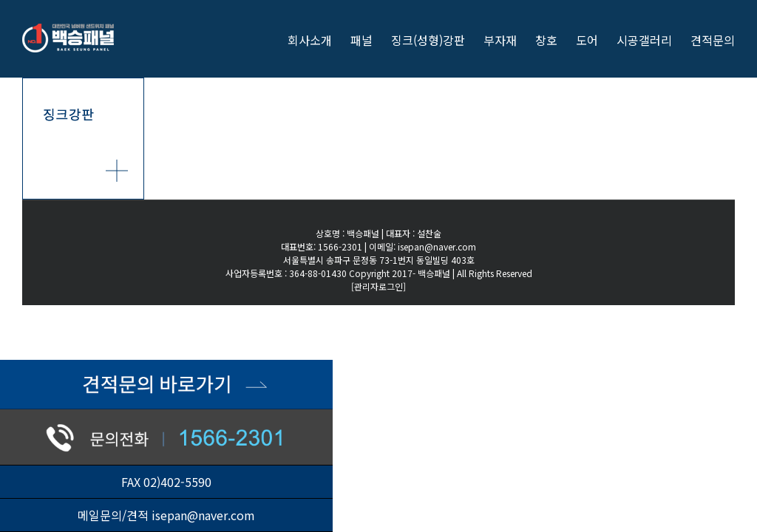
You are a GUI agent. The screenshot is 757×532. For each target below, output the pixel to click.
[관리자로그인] (378, 286)
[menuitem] (319, 39)
